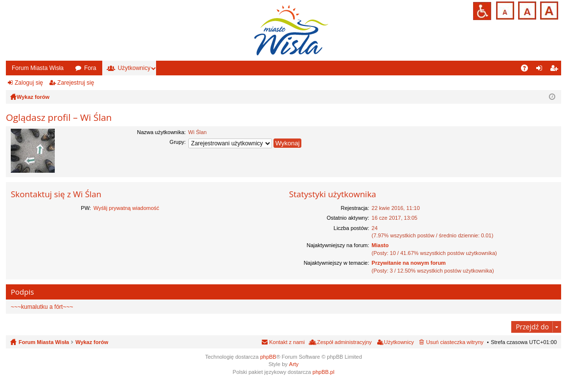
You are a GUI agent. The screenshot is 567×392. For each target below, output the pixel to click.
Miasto (380, 245)
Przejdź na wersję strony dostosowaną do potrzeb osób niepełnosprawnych (482, 11)
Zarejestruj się (76, 83)
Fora (90, 68)
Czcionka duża (548, 10)
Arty (294, 364)
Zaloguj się (29, 83)
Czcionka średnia (526, 10)
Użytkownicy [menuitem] (399, 342)
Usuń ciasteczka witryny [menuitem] (455, 342)
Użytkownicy (134, 68)
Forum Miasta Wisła (38, 68)
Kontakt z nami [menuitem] (287, 342)
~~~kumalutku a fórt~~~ (42, 307)
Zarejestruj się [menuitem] (556, 70)
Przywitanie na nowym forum (409, 263)
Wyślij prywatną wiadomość (126, 208)
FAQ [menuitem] (528, 70)
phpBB (268, 357)
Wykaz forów (92, 342)
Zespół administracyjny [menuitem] (344, 342)
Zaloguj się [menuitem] (541, 70)
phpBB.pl (324, 372)
